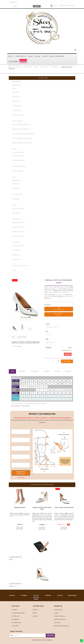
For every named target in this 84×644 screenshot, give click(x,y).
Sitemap (35, 613)
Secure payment (58, 610)
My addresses (15, 620)
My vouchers (15, 626)
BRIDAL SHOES (44, 67)
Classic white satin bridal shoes (64, 508)
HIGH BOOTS (16, 92)
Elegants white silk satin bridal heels (42, 508)
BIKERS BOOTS (16, 97)
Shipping (47, 371)
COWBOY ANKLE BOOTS (19, 232)
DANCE (14, 149)
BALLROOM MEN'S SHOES (19, 166)
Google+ (29, 342)
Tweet (15, 342)
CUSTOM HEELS (16, 213)
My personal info (16, 623)
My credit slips (16, 616)
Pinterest (36, 342)
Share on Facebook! (17, 346)
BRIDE (36, 67)
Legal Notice (57, 623)
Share (22, 342)
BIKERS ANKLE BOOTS (18, 227)
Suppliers (35, 616)
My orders (14, 610)
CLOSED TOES (55, 67)
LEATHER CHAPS (17, 260)
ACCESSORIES (16, 242)
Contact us (36, 610)
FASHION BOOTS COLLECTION (20, 266)
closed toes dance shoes (19, 160)
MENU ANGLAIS (28, 67)
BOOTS (14, 89)
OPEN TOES (15, 184)
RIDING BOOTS (16, 111)
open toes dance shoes (18, 156)
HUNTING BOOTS (17, 101)
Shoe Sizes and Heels (59, 309)
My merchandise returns (18, 613)
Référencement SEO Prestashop (42, 640)
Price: (70, 348)
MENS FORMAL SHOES (18, 209)
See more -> (48, 298)
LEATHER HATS (16, 255)
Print (13, 337)
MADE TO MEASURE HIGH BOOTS (21, 125)
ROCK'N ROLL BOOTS (18, 115)
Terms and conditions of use (62, 626)
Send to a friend (22, 337)
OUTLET (15, 270)
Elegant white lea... (15, 584)
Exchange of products (60, 620)
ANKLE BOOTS (16, 219)
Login (73, 5)
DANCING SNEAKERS (18, 171)
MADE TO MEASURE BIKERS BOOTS (21, 129)
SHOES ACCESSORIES (18, 246)
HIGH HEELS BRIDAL (17, 194)
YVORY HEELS (16, 199)
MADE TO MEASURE (18, 121)
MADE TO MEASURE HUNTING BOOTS (22, 138)
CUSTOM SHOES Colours (59, 314)
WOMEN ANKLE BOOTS (19, 223)
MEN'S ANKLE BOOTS (18, 236)
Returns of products (60, 616)
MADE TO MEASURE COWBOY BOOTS (22, 143)
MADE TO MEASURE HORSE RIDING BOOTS (23, 134)
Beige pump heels (20, 508)
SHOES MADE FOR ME (15, 67)
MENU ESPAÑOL (17, 82)
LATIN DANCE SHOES (18, 152)
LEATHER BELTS (16, 250)
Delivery (57, 371)
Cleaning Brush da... (16, 557)
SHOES (14, 205)
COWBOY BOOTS (17, 106)
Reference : (49, 348)
